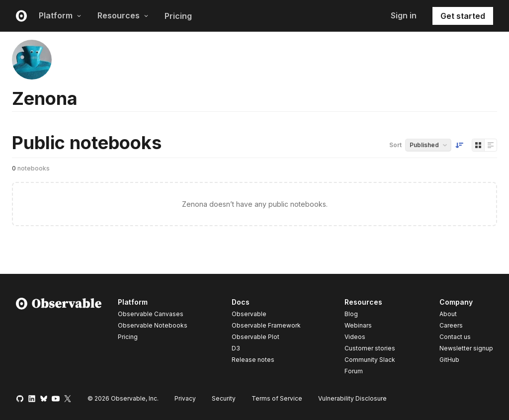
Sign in (404, 15)
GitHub (449, 360)
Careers (451, 325)
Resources (123, 15)
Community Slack (370, 360)
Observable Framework (266, 325)
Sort (395, 145)
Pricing (178, 16)
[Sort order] (459, 145)
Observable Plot (255, 337)
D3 (236, 348)
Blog (351, 314)
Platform (60, 15)
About (448, 314)
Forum (354, 371)
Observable (249, 314)
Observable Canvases (151, 314)
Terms (277, 398)
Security (224, 398)
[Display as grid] (478, 145)
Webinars (358, 325)
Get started (463, 16)
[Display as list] (491, 145)
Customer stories (370, 348)
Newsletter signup (466, 348)
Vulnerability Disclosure (352, 398)
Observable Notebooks (153, 325)
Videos (355, 337)
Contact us (455, 337)
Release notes (253, 360)
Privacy (185, 398)
